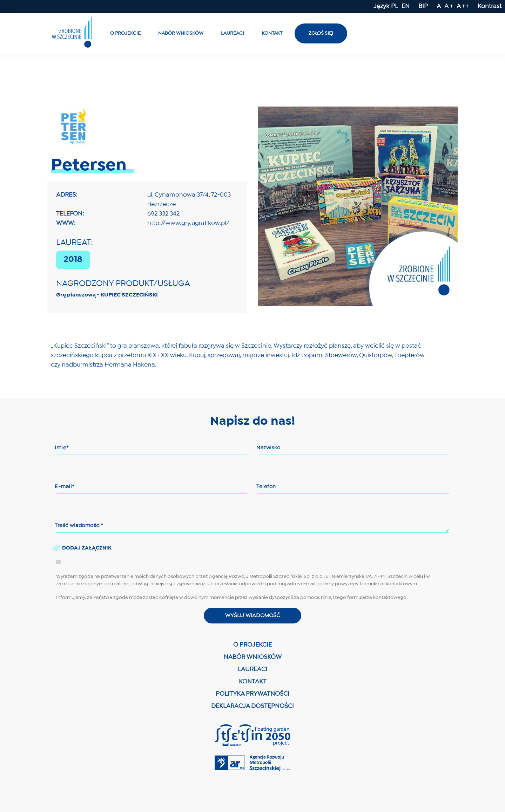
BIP (423, 6)
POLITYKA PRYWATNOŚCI (252, 695)
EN (406, 6)
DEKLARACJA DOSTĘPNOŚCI (252, 708)
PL (395, 6)
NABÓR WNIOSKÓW (253, 659)
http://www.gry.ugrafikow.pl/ (188, 223)
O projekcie (125, 33)
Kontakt (272, 33)
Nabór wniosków (181, 33)
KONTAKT (253, 683)
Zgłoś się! (321, 33)
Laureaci (233, 33)
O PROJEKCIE (252, 646)
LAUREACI (252, 671)
